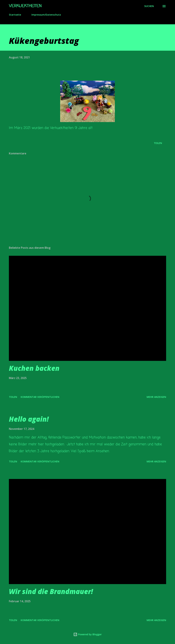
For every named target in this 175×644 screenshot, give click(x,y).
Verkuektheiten (25, 6)
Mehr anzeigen (156, 397)
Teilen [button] (158, 143)
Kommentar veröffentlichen (40, 397)
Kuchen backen (34, 368)
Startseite (15, 15)
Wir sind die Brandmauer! (51, 591)
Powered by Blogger (87, 634)
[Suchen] (149, 6)
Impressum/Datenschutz (46, 15)
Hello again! (29, 419)
